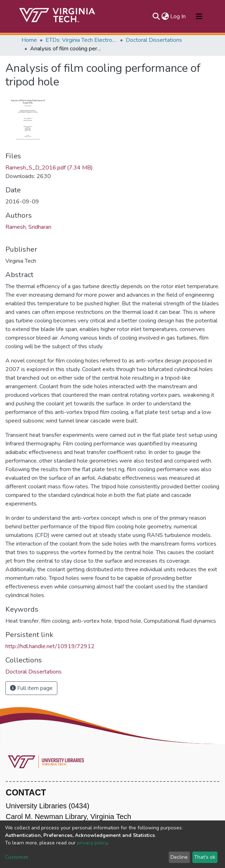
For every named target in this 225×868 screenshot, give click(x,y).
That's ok (205, 857)
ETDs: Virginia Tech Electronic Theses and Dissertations (81, 40)
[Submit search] (156, 16)
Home (29, 40)
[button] (165, 16)
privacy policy (92, 843)
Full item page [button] (31, 688)
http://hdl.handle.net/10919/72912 (50, 646)
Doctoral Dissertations (154, 40)
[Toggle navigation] (199, 16)
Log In (178, 16)
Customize (17, 857)
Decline (179, 857)
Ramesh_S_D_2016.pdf (49, 168)
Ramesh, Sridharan (28, 227)
